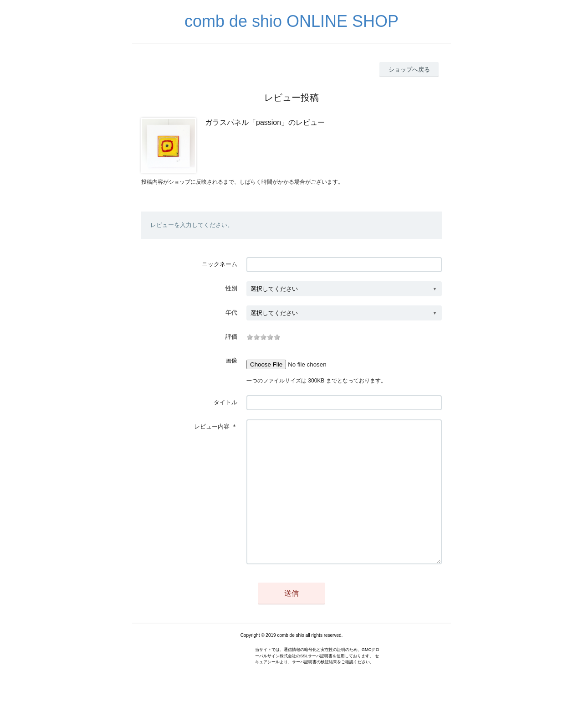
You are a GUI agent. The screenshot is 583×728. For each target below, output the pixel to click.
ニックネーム (220, 264)
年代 (231, 312)
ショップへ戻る (409, 70)
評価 (231, 337)
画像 (231, 360)
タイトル (225, 402)
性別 (231, 288)
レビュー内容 (212, 426)
